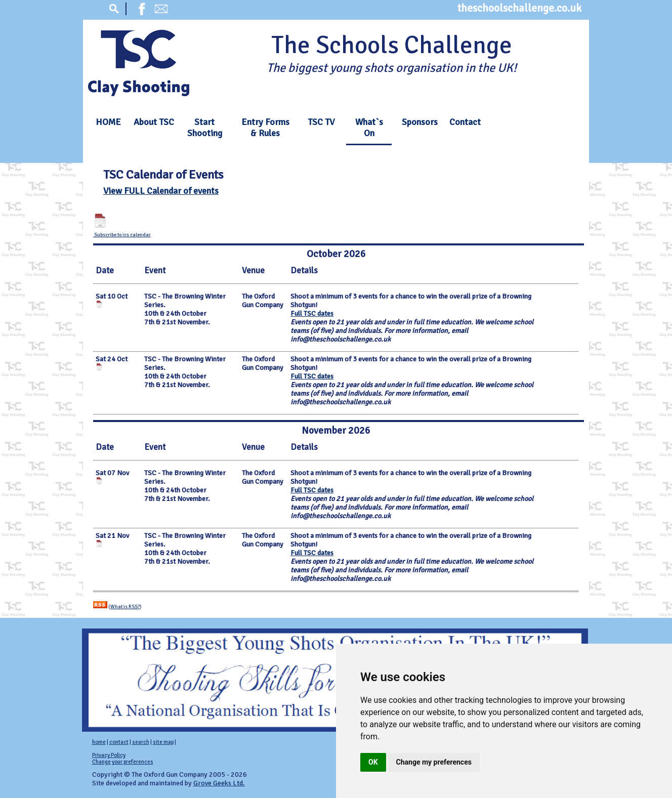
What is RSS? (125, 607)
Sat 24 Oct (112, 359)
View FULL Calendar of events (161, 191)
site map (163, 742)
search (141, 742)
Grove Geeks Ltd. (219, 783)
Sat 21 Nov (112, 536)
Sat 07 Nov (112, 473)
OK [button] (373, 762)
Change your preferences (123, 762)
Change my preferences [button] (434, 762)
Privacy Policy (109, 755)
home (99, 742)
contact (119, 742)
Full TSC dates (312, 313)
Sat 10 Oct (112, 296)
